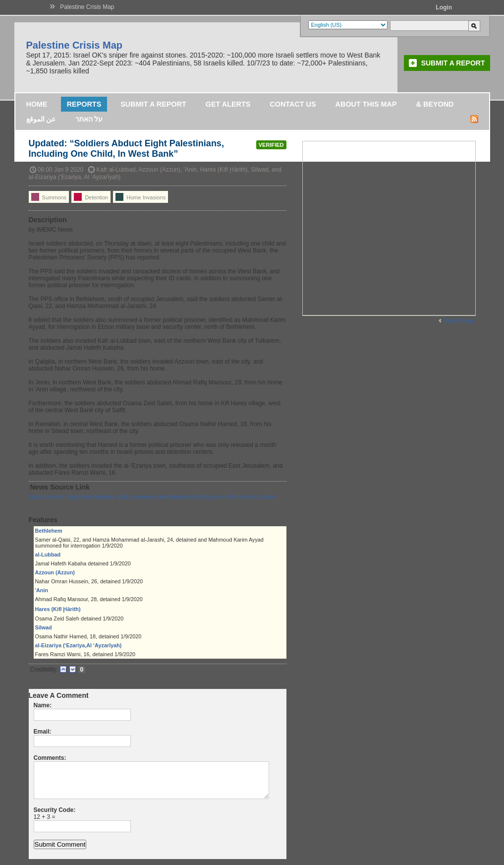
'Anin (42, 590)
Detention (91, 197)
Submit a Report (453, 63)
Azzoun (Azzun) (55, 572)
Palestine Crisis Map (87, 7)
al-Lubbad (48, 555)
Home (37, 104)
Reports (84, 104)
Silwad (44, 627)
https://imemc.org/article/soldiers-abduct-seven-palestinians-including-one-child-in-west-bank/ (153, 497)
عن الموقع (41, 119)
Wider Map (458, 321)
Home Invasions (140, 197)
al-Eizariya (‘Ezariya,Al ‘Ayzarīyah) (79, 645)
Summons (49, 197)
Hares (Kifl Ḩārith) (58, 609)
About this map (366, 104)
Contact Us (293, 104)
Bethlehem (49, 531)
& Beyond (435, 104)
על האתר (89, 119)
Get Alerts (228, 104)
